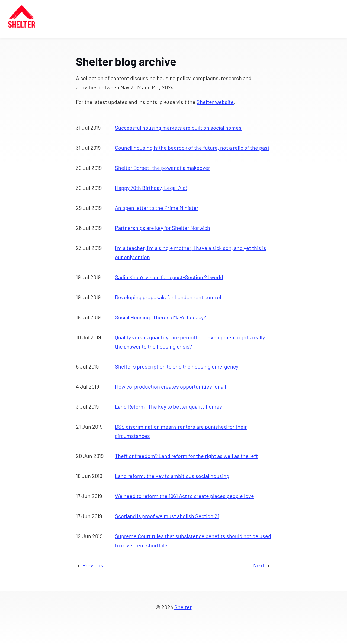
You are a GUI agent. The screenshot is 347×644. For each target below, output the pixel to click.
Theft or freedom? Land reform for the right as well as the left (186, 456)
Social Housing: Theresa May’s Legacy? (160, 317)
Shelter (183, 607)
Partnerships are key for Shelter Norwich (163, 228)
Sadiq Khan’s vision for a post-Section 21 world (169, 277)
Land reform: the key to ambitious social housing (172, 476)
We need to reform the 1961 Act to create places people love (184, 496)
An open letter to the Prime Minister (157, 208)
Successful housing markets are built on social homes (178, 128)
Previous (93, 565)
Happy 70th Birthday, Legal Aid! (151, 188)
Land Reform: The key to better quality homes (168, 406)
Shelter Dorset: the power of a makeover (163, 168)
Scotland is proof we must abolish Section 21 (167, 516)
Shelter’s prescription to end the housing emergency (177, 366)
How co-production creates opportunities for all (171, 386)
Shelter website (215, 102)
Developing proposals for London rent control (168, 297)
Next (259, 565)
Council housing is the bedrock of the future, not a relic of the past (192, 148)
